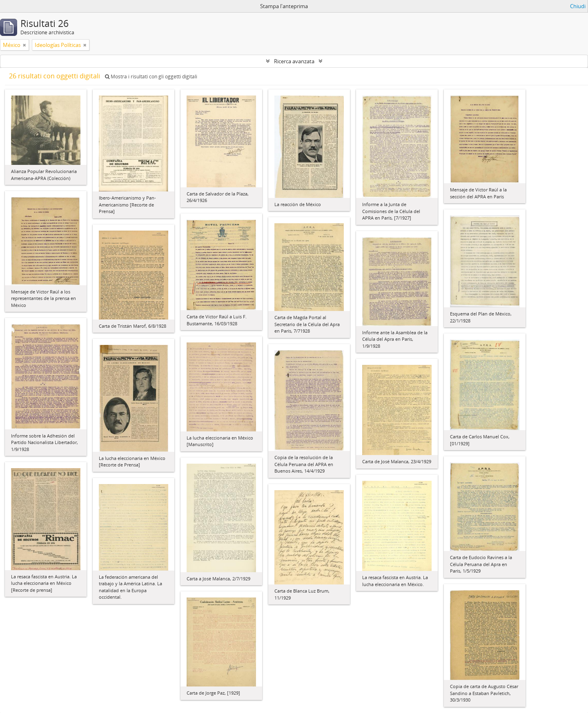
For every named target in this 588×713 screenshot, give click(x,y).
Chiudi (578, 6)
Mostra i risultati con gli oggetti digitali (151, 77)
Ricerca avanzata (294, 61)
